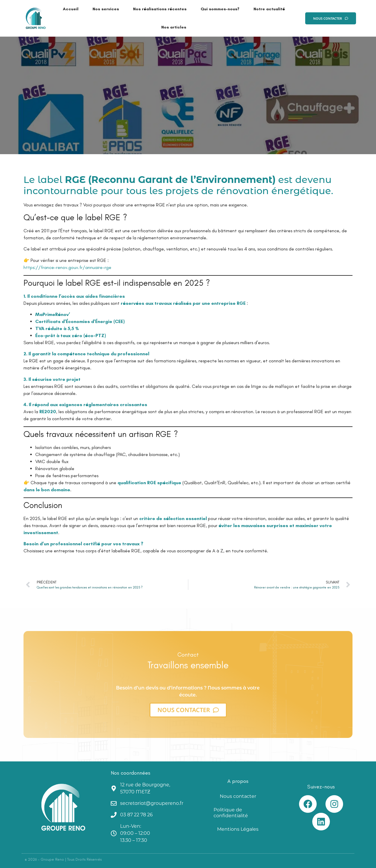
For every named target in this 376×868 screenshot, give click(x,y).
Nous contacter (238, 796)
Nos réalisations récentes (160, 9)
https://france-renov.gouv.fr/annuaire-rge (67, 267)
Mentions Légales (238, 829)
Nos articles (174, 27)
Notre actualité (269, 9)
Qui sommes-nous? (220, 9)
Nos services (106, 9)
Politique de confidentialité (231, 813)
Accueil (71, 9)
